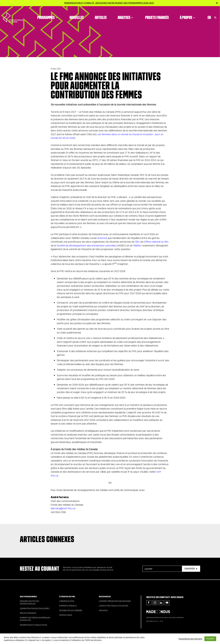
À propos (188, 15)
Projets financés (157, 15)
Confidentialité (152, 621)
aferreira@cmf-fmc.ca (63, 508)
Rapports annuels (68, 606)
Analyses (126, 15)
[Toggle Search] (215, 15)
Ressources (105, 597)
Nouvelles (77, 15)
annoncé (102, 238)
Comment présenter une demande (115, 601)
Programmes (48, 15)
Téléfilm (137, 246)
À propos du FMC (67, 597)
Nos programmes (28, 597)
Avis (161, 621)
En (209, 15)
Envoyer (190, 569)
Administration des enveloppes (35, 609)
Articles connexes (47, 539)
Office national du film (156, 242)
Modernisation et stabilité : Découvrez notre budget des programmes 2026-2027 (109, 3)
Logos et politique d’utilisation (114, 606)
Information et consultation (33, 625)
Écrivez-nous (66, 615)
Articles (101, 15)
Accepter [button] (210, 639)
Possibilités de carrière (71, 611)
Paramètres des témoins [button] (190, 639)
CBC (137, 242)
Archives (103, 611)
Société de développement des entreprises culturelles (86, 246)
